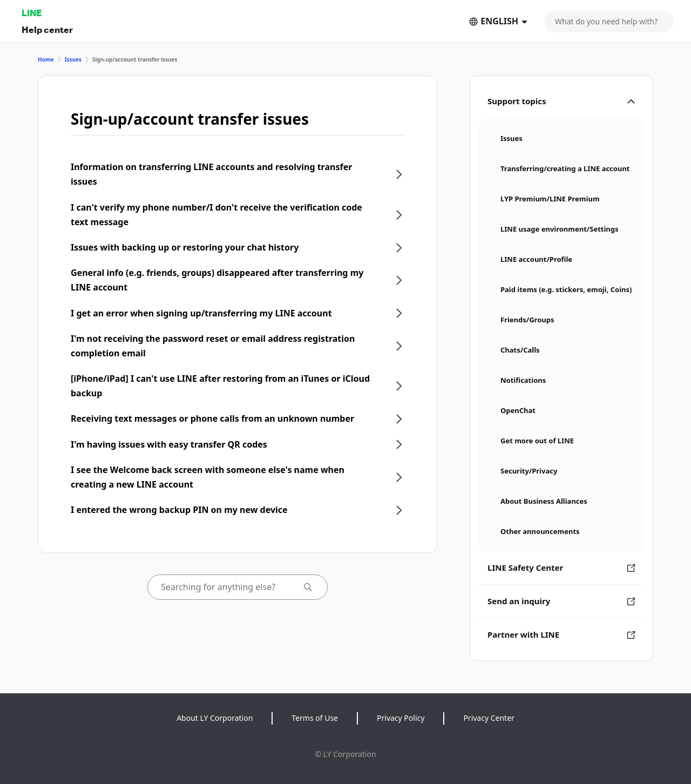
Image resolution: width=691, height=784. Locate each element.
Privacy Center (489, 718)
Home (46, 59)
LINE (32, 13)
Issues (73, 59)
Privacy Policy (401, 718)
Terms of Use (315, 718)
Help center (47, 29)
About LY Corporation (215, 718)
